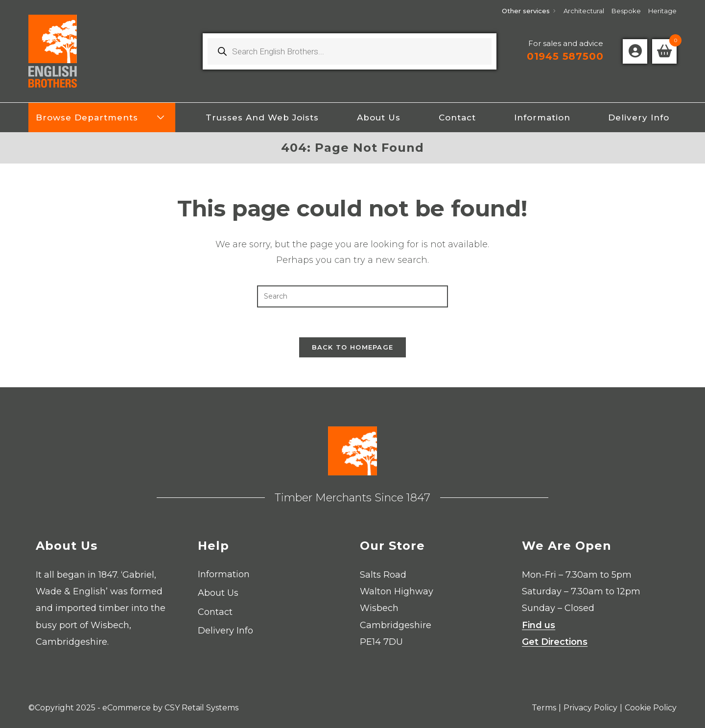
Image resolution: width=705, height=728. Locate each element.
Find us (539, 625)
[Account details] (635, 51)
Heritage (662, 11)
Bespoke (626, 11)
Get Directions (555, 642)
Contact (215, 612)
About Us (218, 593)
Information (224, 574)
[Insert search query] (352, 296)
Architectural (584, 11)
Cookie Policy (651, 708)
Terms (544, 708)
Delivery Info (225, 631)
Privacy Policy (590, 708)
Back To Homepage (353, 347)
